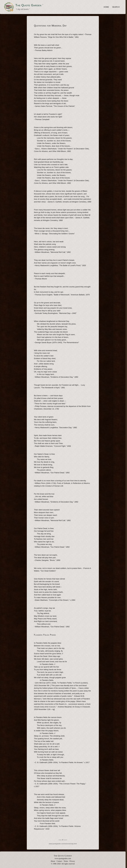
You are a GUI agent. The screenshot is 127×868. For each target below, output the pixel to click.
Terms (66, 861)
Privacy (72, 861)
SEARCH (116, 7)
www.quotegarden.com (63, 858)
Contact (59, 861)
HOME (106, 7)
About (53, 861)
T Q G (63, 856)
